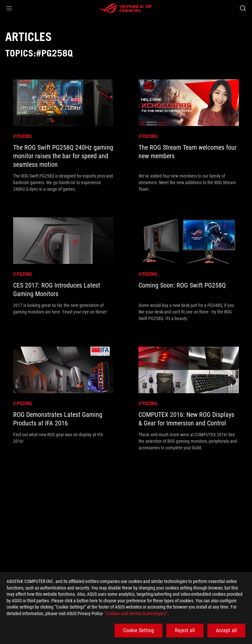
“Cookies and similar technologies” (136, 613)
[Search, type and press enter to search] (243, 8)
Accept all (226, 630)
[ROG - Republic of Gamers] (126, 8)
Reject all (185, 630)
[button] (9, 8)
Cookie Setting (138, 630)
